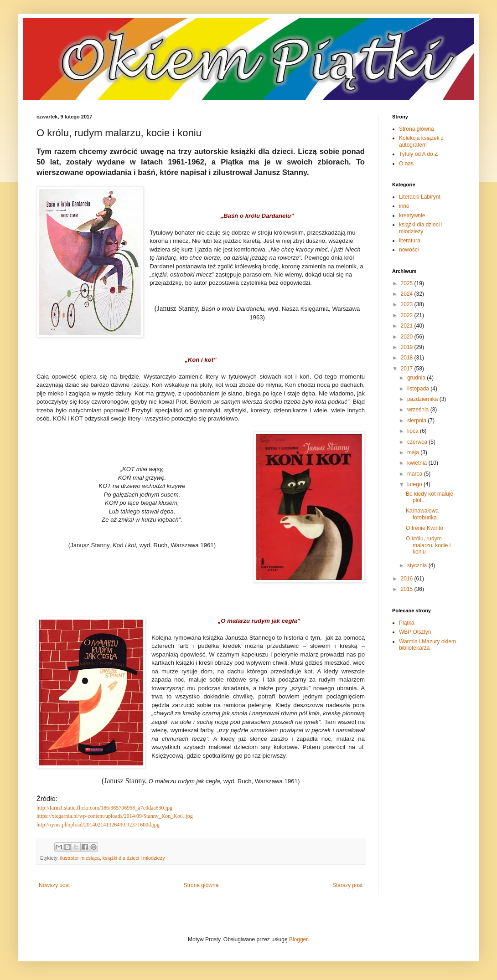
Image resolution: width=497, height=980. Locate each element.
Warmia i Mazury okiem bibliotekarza (427, 645)
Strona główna (201, 885)
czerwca (418, 442)
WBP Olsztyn (415, 632)
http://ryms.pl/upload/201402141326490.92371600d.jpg (98, 825)
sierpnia (417, 421)
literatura (410, 241)
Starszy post (347, 885)
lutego (415, 484)
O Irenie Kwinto (425, 528)
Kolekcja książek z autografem (421, 141)
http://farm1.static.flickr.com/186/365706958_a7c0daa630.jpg (104, 808)
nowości (409, 250)
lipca (414, 431)
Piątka (406, 623)
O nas (406, 164)
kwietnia (418, 463)
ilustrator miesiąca (80, 858)
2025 (408, 283)
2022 (408, 315)
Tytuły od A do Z (418, 154)
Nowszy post (54, 885)
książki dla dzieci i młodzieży (134, 858)
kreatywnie (412, 215)
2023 (408, 304)
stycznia (418, 565)
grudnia (417, 378)
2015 (408, 589)
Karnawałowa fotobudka (422, 514)
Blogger (298, 939)
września (419, 410)
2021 (408, 326)
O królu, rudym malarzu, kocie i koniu (428, 545)
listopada (419, 389)
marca (416, 474)
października (423, 399)
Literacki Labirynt (420, 197)
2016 (408, 579)
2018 (408, 358)
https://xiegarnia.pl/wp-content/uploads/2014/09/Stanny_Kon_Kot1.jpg (115, 816)
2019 (408, 347)
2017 (408, 369)
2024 (408, 294)
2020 (408, 337)
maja (414, 452)
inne (404, 206)
